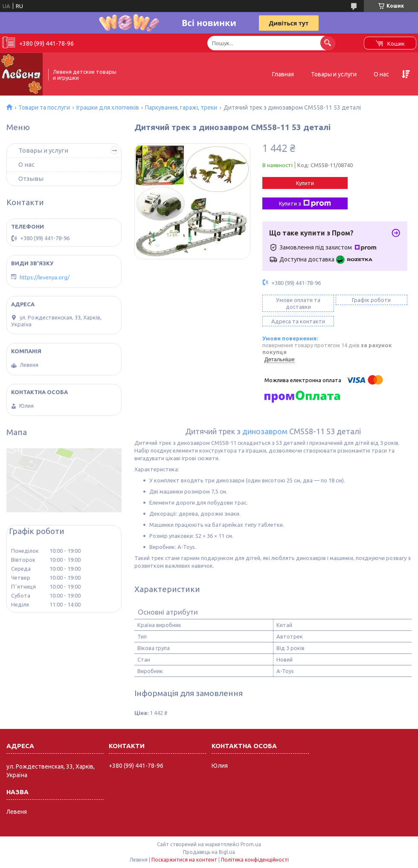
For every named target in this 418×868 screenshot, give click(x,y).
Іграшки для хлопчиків (108, 107)
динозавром (265, 431)
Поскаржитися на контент (184, 860)
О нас (381, 74)
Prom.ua (251, 844)
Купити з (305, 203)
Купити (305, 183)
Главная (283, 74)
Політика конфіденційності (255, 860)
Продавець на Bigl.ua (209, 852)
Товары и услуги (334, 74)
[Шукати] (328, 43)
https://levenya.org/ (45, 277)
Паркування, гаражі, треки (181, 107)
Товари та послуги (44, 107)
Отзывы (31, 179)
